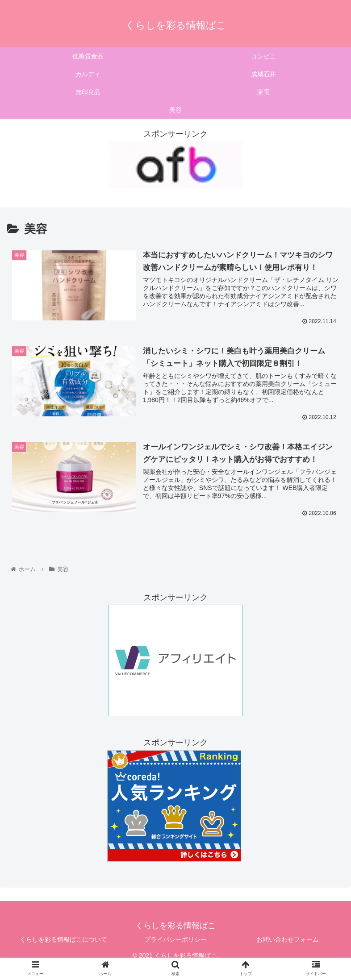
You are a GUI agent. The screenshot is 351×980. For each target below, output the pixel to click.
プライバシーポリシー (175, 939)
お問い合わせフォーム (288, 939)
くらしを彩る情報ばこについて (63, 939)
